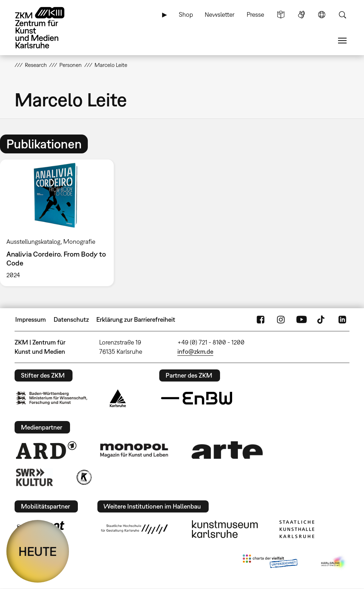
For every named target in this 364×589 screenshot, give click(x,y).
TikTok (322, 320)
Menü (342, 41)
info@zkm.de (195, 351)
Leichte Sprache (281, 15)
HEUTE (38, 551)
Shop (186, 14)
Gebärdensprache (301, 15)
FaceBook (261, 320)
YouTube (301, 320)
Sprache (322, 15)
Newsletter (220, 14)
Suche (342, 15)
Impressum (31, 319)
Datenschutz (71, 319)
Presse (255, 14)
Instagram (281, 320)
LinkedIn (342, 320)
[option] (60, 223)
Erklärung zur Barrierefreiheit (136, 319)
